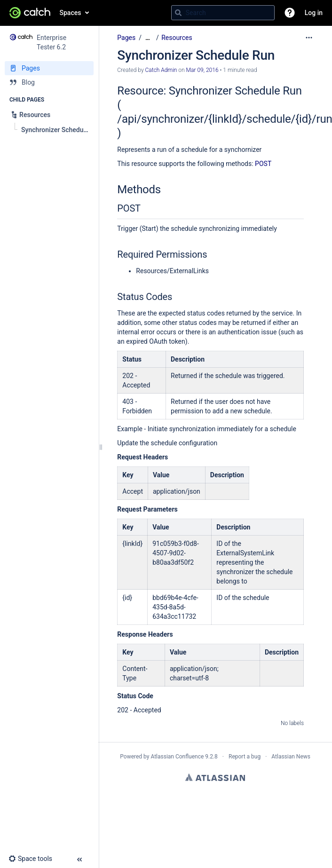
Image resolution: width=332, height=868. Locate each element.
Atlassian (215, 777)
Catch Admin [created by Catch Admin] (161, 70)
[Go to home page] (30, 13)
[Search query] (223, 13)
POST (263, 164)
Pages (126, 38)
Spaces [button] (71, 13)
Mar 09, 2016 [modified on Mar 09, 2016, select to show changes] (202, 70)
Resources (177, 38)
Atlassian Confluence (177, 757)
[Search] (178, 13)
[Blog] (49, 82)
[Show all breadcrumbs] (148, 38)
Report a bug (245, 757)
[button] (290, 13)
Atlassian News (291, 757)
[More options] (309, 38)
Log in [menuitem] (314, 13)
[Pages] (49, 68)
